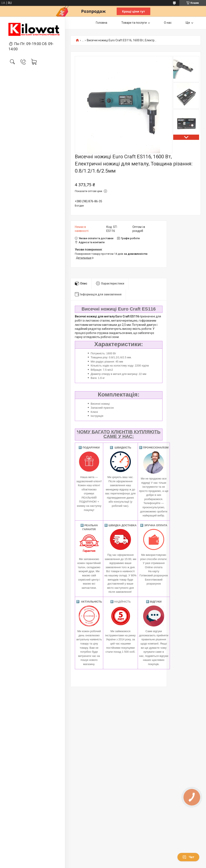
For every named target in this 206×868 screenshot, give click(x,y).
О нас (168, 23)
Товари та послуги (134, 23)
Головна (102, 23)
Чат (188, 857)
